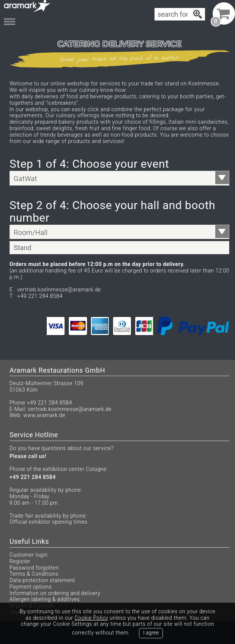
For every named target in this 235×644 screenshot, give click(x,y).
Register (20, 561)
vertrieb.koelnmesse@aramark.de (70, 409)
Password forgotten (34, 568)
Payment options (31, 587)
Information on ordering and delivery (55, 593)
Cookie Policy (91, 618)
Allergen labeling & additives (45, 599)
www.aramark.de (44, 415)
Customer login (28, 555)
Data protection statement (42, 580)
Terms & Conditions (34, 574)
